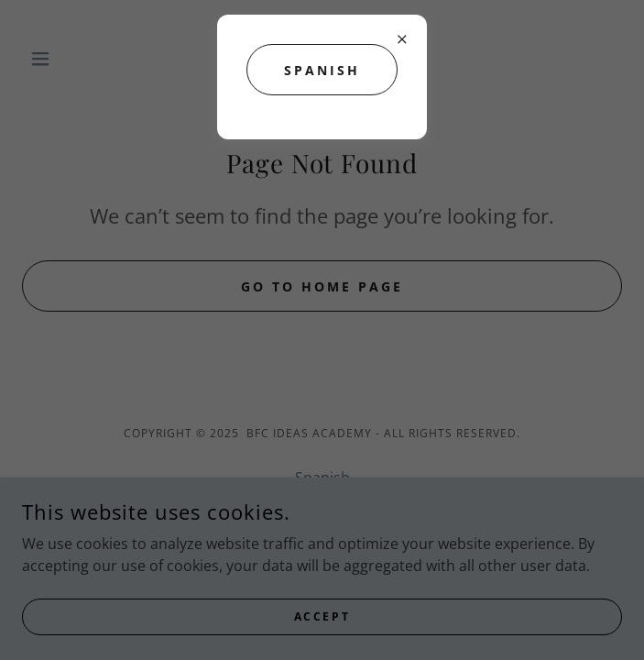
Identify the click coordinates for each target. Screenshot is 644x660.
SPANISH (322, 70)
